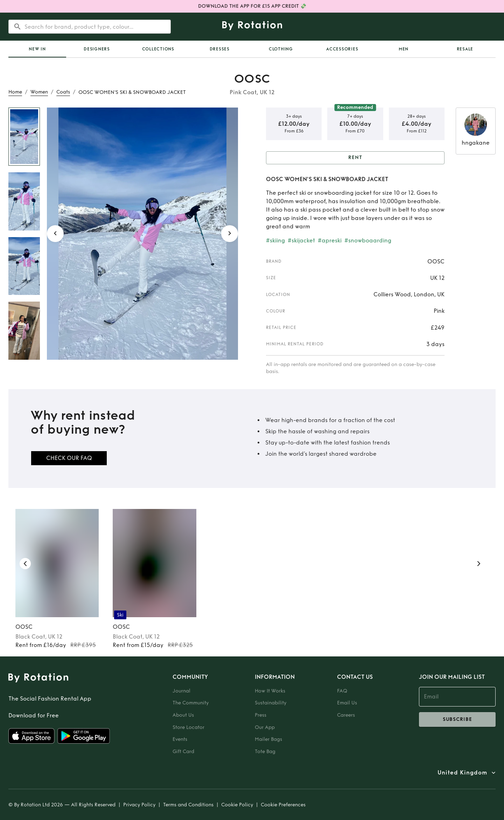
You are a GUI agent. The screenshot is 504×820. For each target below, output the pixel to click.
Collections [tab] (158, 49)
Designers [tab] (97, 49)
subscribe (457, 719)
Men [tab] (404, 49)
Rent (355, 158)
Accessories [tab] (342, 49)
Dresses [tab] (220, 49)
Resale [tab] (465, 49)
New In (37, 49)
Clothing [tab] (281, 49)
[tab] (37, 49)
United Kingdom (462, 773)
